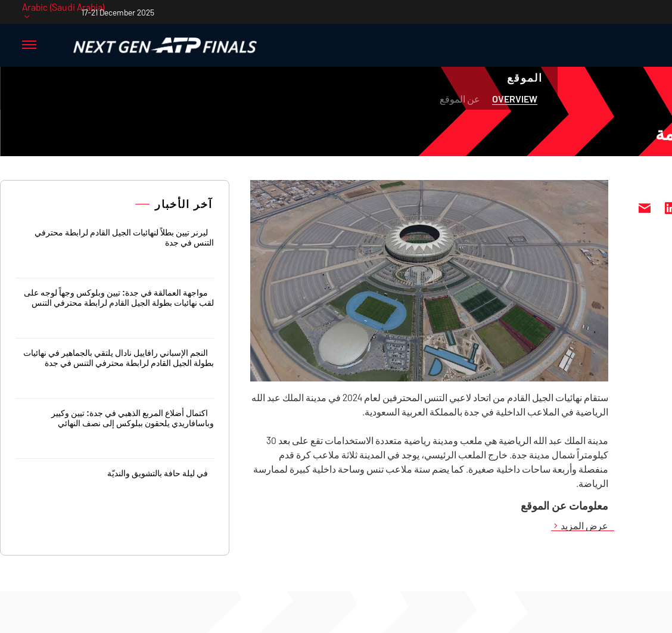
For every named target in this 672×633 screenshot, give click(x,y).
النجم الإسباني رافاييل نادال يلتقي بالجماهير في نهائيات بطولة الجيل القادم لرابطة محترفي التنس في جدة (119, 358)
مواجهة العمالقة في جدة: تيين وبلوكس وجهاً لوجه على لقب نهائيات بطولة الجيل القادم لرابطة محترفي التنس (119, 297)
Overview (515, 99)
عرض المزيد (584, 526)
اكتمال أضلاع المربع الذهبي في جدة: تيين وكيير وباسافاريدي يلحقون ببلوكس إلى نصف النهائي (133, 418)
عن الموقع (460, 99)
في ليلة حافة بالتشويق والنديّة (158, 473)
